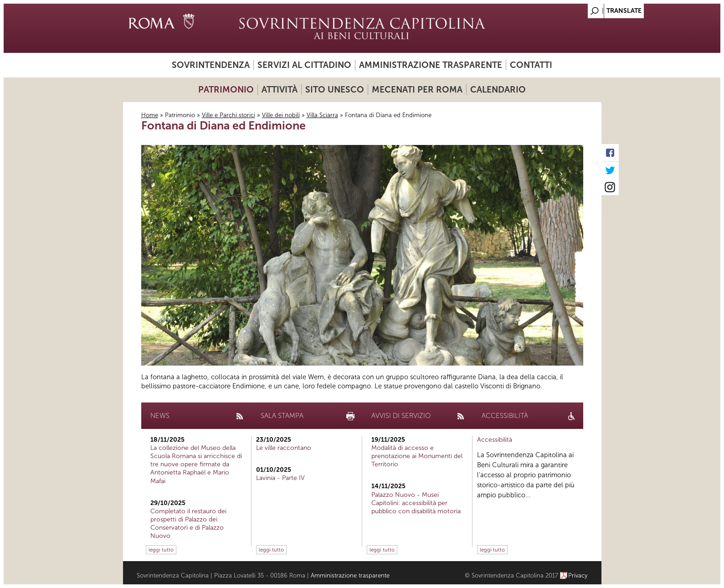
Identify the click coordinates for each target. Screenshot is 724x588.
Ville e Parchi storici (228, 115)
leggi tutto (161, 550)
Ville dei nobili (281, 115)
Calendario (498, 90)
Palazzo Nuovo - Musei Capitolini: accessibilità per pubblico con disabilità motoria (416, 503)
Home (150, 115)
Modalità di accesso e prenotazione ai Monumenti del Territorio (417, 456)
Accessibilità (495, 440)
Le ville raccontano (284, 448)
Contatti (531, 65)
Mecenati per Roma (417, 90)
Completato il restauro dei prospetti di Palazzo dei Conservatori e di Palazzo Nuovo (188, 524)
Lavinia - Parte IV (280, 478)
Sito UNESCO (335, 90)
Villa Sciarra (322, 115)
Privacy (578, 575)
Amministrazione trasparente (431, 65)
